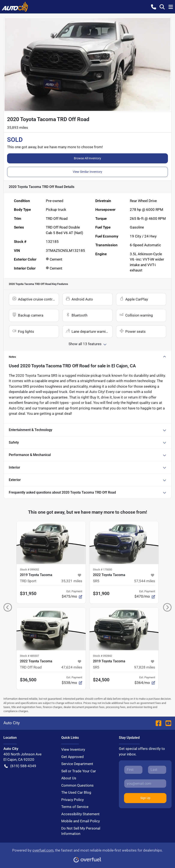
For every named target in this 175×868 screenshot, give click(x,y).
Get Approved (73, 757)
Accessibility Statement (80, 814)
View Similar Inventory (87, 172)
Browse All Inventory (87, 158)
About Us (69, 778)
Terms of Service (75, 807)
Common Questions (77, 785)
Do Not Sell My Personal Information (81, 831)
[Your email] (145, 783)
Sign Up (145, 798)
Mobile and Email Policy (81, 821)
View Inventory (73, 749)
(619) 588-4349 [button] (20, 766)
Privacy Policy (73, 800)
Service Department (77, 764)
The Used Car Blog (76, 792)
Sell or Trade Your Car (79, 771)
